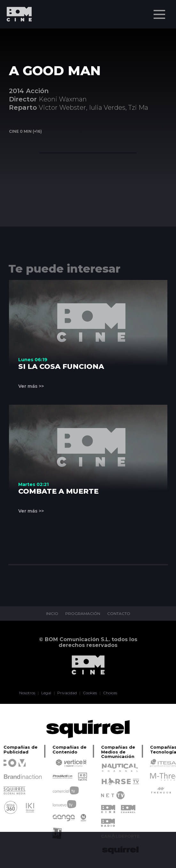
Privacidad (67, 693)
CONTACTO (119, 614)
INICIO (52, 614)
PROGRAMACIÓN (83, 614)
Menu (160, 11)
